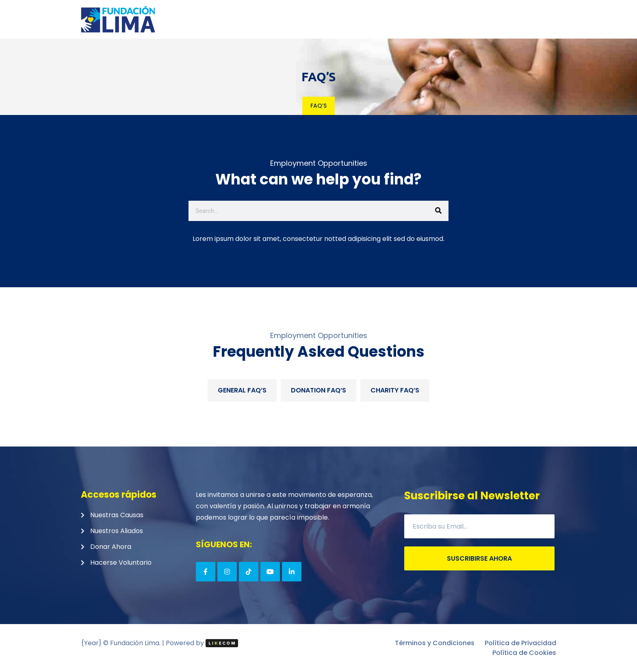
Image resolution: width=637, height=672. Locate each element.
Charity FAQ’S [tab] (395, 390)
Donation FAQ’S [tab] (318, 390)
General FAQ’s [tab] (242, 390)
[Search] (438, 211)
